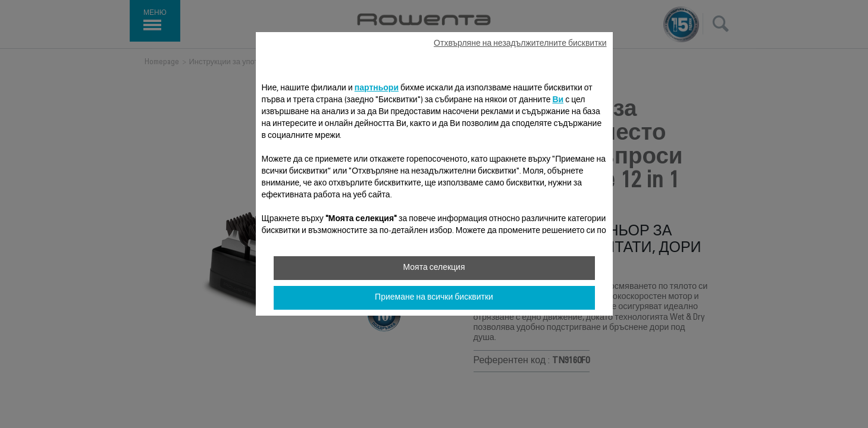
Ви (558, 100)
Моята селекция (434, 268)
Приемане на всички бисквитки (434, 298)
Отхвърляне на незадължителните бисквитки (520, 44)
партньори (377, 89)
